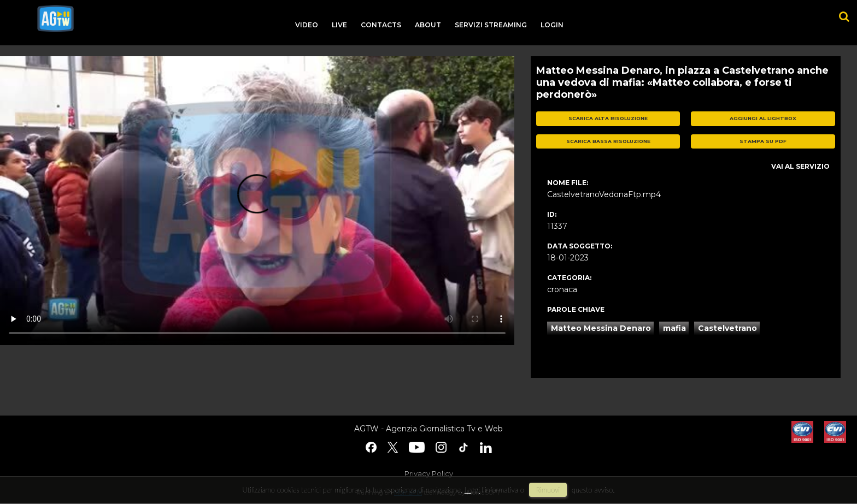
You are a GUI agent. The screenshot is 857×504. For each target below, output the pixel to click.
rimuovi (548, 490)
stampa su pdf (763, 141)
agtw (55, 19)
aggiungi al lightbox (763, 118)
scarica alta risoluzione (608, 118)
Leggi (472, 490)
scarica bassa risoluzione (608, 141)
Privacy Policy (429, 473)
